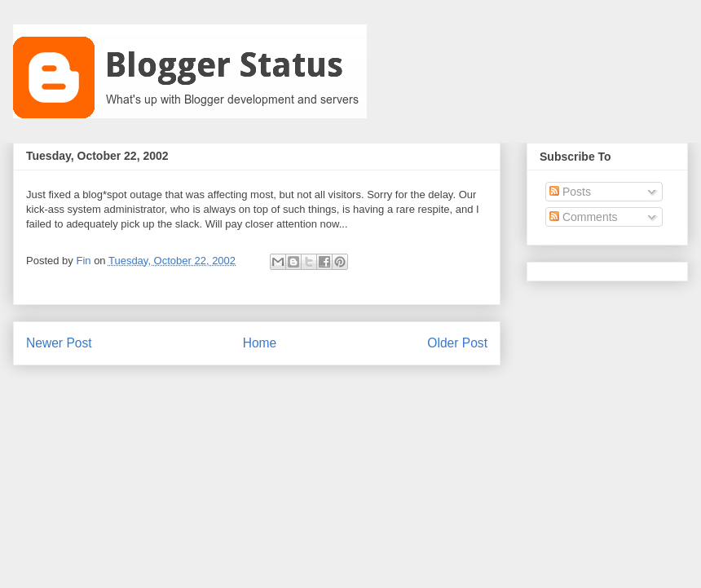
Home (260, 343)
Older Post (457, 343)
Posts (570, 192)
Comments (584, 217)
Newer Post (59, 343)
